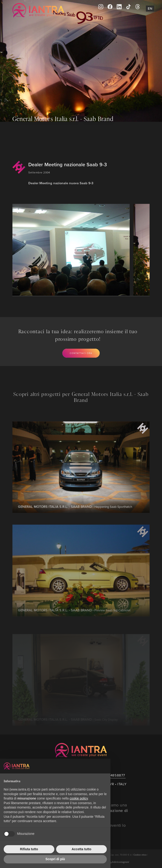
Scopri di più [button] (55, 859)
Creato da (113, 862)
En (150, 8)
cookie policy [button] (79, 798)
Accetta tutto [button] (81, 849)
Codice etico (140, 855)
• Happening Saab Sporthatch (75, 522)
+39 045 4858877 (111, 775)
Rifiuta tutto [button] (29, 849)
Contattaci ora (81, 353)
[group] (70, 250)
